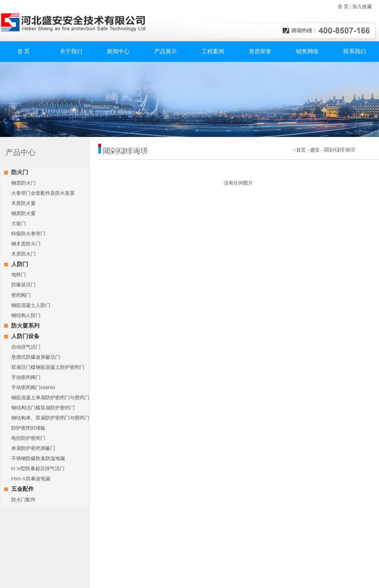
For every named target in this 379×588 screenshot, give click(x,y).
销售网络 (307, 51)
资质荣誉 (260, 51)
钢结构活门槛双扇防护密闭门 (43, 408)
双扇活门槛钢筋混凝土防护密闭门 (48, 367)
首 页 (343, 7)
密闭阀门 (21, 295)
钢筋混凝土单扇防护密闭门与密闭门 (50, 398)
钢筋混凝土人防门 (31, 305)
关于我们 (71, 51)
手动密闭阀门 (26, 377)
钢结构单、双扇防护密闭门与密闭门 (50, 418)
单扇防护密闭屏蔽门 (33, 448)
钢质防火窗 (23, 213)
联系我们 (355, 51)
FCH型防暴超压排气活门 (38, 468)
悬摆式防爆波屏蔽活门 (36, 357)
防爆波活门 (23, 285)
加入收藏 (362, 7)
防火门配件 (23, 500)
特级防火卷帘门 (28, 234)
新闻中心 (118, 51)
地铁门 (19, 274)
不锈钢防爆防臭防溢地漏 (38, 458)
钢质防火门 (23, 183)
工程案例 (213, 51)
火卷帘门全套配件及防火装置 (43, 193)
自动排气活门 (26, 347)
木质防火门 (23, 254)
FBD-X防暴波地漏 (31, 479)
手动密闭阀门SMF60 (33, 387)
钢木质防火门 (26, 244)
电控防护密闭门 (28, 438)
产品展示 (165, 51)
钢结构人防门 (26, 315)
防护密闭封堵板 (28, 428)
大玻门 (19, 223)
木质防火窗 (23, 203)
